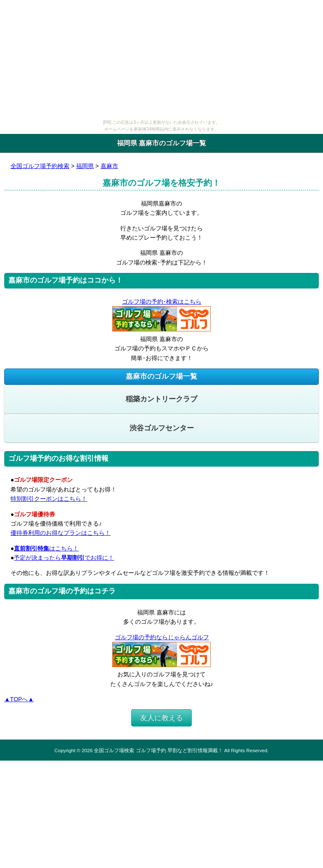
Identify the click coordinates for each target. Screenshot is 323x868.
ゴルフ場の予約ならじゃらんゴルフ (162, 637)
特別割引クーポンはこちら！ (49, 499)
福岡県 (85, 166)
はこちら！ (46, 548)
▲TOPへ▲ (19, 699)
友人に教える (161, 718)
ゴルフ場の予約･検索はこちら (161, 302)
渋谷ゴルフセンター (162, 428)
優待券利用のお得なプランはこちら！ (61, 533)
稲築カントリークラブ (161, 399)
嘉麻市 (109, 166)
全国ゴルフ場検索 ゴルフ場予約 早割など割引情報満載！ (158, 750)
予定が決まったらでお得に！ (64, 558)
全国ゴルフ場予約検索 (40, 166)
